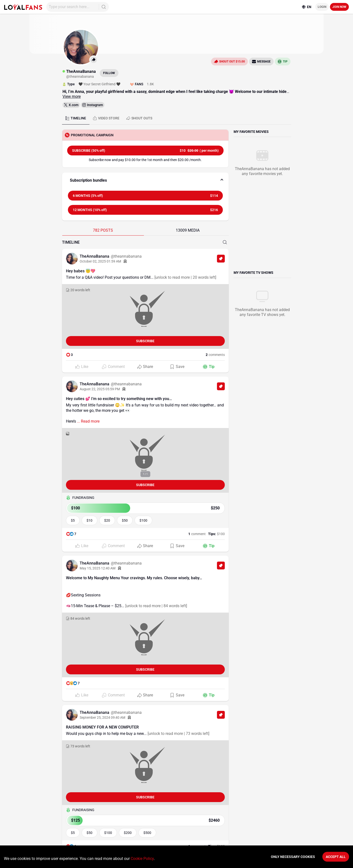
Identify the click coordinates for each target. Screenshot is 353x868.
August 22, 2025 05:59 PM (100, 389)
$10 (89, 520)
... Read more (88, 421)
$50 (125, 520)
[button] (145, 180)
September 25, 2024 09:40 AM (102, 717)
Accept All (336, 857)
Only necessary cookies (293, 857)
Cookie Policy (142, 859)
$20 (107, 520)
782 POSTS (103, 230)
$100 (143, 520)
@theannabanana (126, 256)
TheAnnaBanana (95, 256)
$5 (73, 520)
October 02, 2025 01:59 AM (100, 261)
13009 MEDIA (188, 230)
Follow (109, 73)
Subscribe (145, 341)
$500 (147, 833)
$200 (128, 833)
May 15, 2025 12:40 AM (98, 568)
